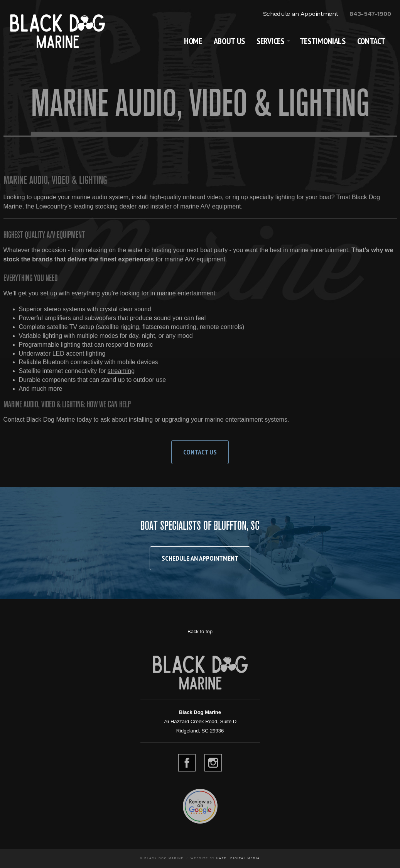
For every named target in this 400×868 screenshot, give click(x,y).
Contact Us (200, 452)
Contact (371, 41)
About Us (229, 41)
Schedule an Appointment (301, 14)
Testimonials (323, 41)
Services (270, 41)
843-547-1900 (370, 14)
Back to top (200, 632)
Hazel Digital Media (238, 858)
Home (193, 41)
